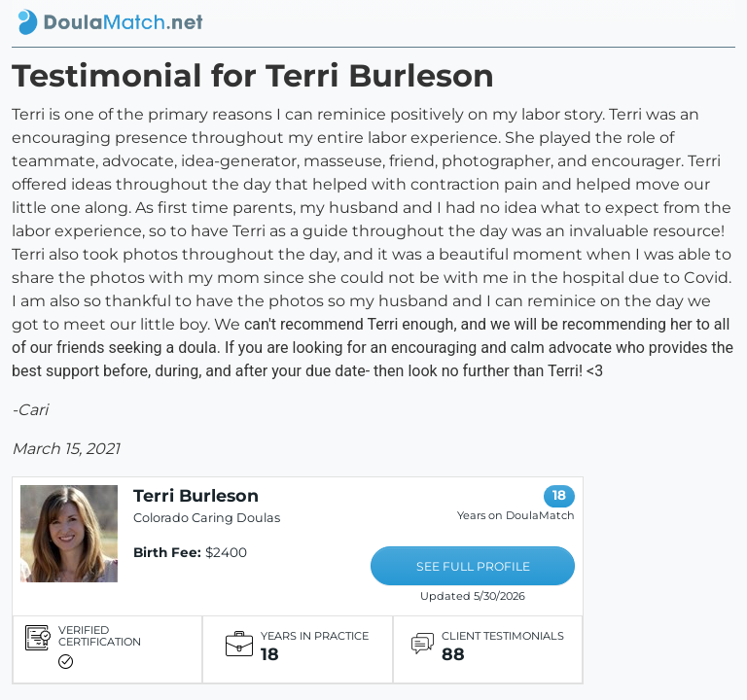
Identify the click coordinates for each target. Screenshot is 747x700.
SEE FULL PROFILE (473, 566)
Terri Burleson (196, 495)
